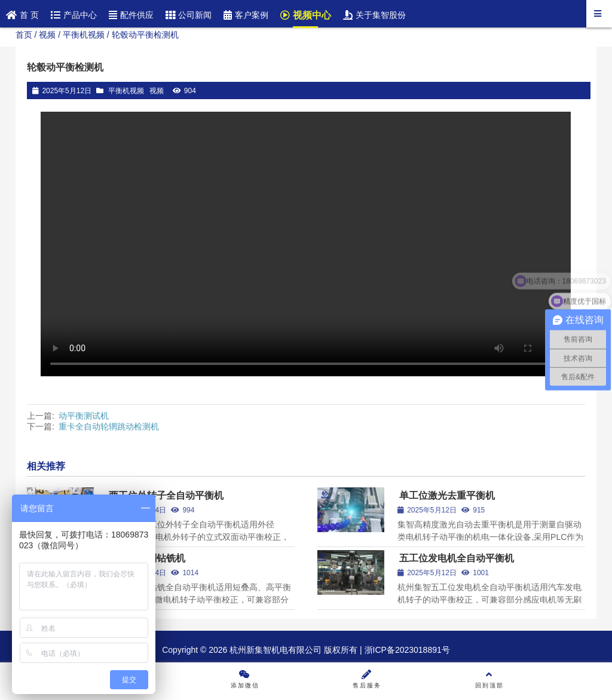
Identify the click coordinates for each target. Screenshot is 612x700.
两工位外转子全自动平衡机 (166, 495)
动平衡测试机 (84, 416)
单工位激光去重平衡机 (447, 495)
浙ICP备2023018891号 (406, 650)
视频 (47, 35)
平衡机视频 (84, 35)
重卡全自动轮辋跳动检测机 (109, 426)
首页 (24, 35)
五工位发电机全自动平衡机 (457, 558)
